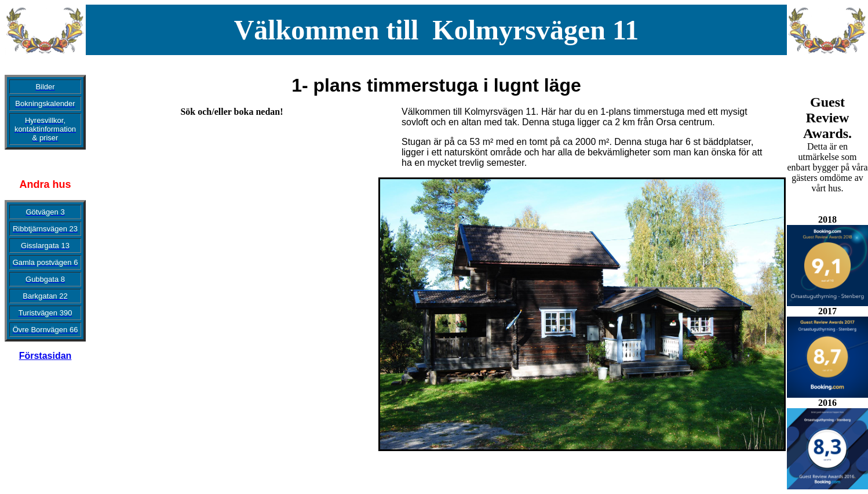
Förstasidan (45, 356)
